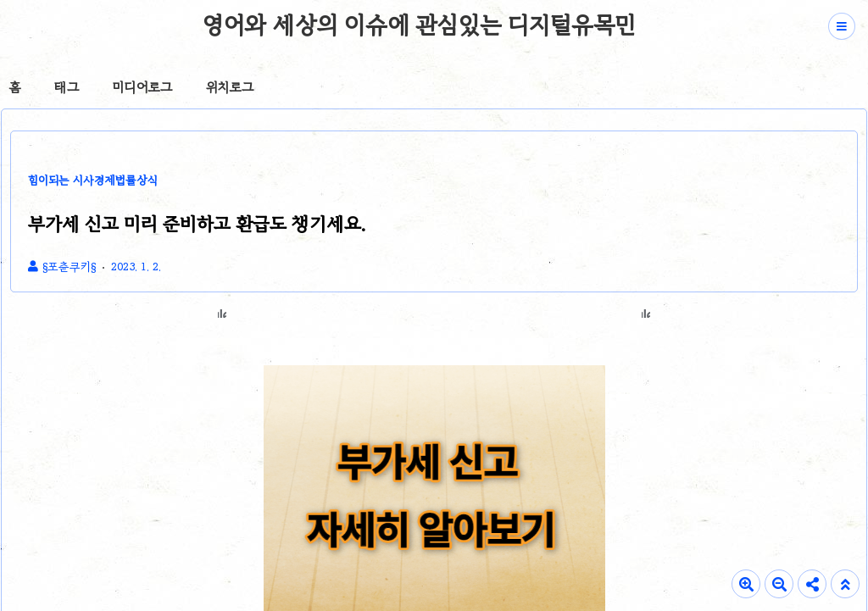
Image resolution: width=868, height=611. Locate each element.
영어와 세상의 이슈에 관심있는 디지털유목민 (419, 25)
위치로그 (230, 87)
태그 (67, 87)
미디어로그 (142, 87)
